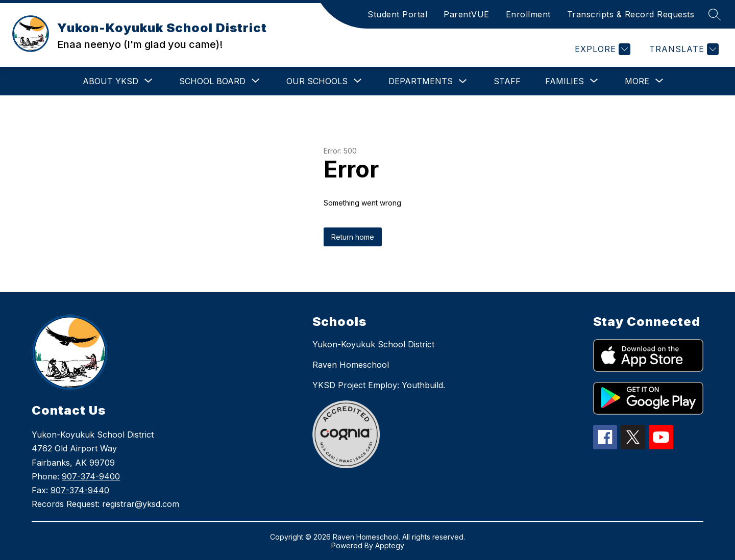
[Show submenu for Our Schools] (317, 81)
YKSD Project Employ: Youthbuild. (379, 385)
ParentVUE (467, 14)
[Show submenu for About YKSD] (111, 81)
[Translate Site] (683, 49)
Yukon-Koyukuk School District (373, 344)
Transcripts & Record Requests (631, 14)
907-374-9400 (91, 476)
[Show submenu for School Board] (212, 81)
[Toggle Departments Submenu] (463, 81)
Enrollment (528, 14)
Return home (353, 237)
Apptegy (390, 545)
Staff (507, 81)
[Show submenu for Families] (565, 81)
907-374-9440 (80, 490)
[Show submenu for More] (637, 81)
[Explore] (601, 49)
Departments (421, 81)
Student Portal (397, 14)
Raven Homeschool (351, 365)
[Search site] (715, 14)
